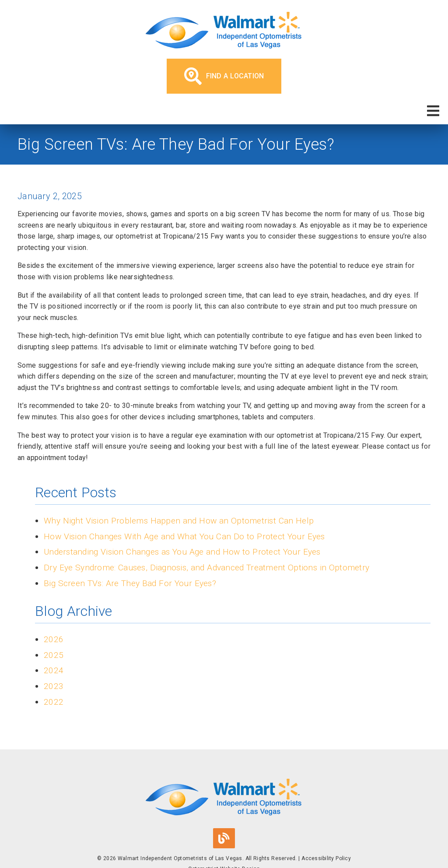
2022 (54, 702)
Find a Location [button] (224, 76)
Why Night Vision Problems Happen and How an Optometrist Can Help (179, 521)
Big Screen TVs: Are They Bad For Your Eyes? (130, 583)
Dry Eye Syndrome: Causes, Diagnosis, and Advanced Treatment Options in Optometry (206, 568)
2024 (54, 670)
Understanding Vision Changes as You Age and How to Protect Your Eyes (182, 552)
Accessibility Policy (326, 858)
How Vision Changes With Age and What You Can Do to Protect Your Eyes (184, 536)
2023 (54, 686)
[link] (224, 32)
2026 (54, 639)
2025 (54, 655)
